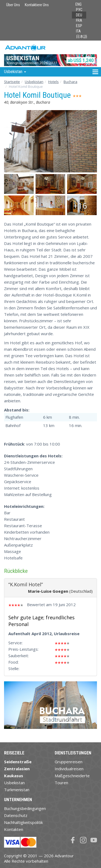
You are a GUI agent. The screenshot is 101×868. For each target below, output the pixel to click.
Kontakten (14, 829)
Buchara (70, 82)
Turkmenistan (17, 790)
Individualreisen (69, 769)
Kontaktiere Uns (37, 5)
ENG (79, 4)
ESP (79, 26)
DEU (79, 15)
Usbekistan (34, 82)
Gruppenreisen (69, 762)
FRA (79, 20)
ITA (78, 31)
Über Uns (13, 5)
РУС (79, 10)
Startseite (12, 82)
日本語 (82, 37)
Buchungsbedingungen (25, 808)
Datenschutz (16, 815)
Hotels (53, 82)
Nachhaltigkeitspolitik (23, 822)
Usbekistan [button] (15, 72)
